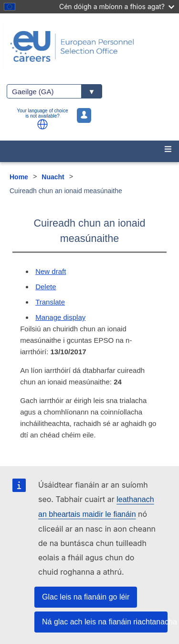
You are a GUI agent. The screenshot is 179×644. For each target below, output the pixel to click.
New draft (51, 271)
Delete (46, 287)
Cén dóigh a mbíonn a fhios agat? (117, 6)
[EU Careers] (89, 46)
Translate (50, 302)
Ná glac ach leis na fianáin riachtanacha (105, 622)
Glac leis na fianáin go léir (86, 597)
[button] (42, 124)
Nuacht (53, 177)
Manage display (60, 317)
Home (19, 177)
